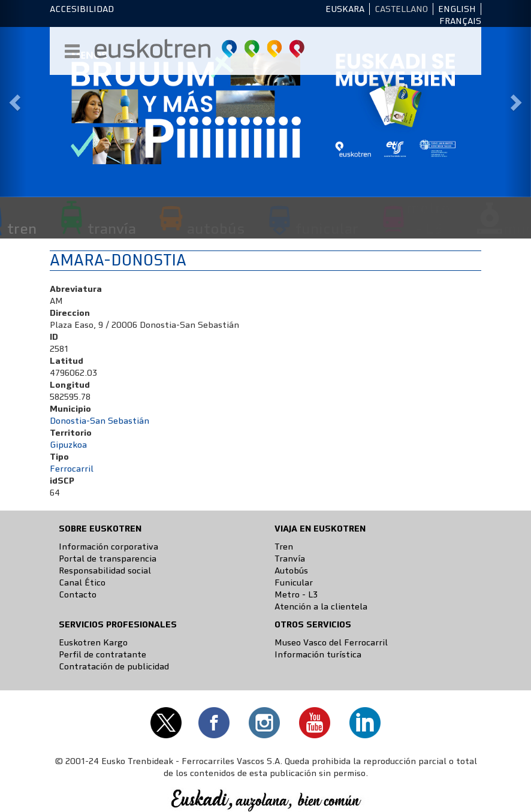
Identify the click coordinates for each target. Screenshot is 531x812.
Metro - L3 (296, 594)
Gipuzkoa (68, 445)
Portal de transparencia (108, 559)
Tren (284, 547)
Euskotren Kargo (93, 642)
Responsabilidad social (105, 570)
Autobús (291, 570)
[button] (13, 99)
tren (22, 228)
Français (460, 21)
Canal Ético (82, 582)
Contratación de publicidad (114, 666)
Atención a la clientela (321, 606)
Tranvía (290, 559)
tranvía (112, 228)
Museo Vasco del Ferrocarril (331, 642)
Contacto (78, 594)
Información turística (318, 654)
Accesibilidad (82, 9)
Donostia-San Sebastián (99, 421)
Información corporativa (108, 547)
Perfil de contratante (102, 654)
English (457, 9)
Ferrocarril (72, 469)
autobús (216, 228)
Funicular (294, 582)
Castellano (401, 9)
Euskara (345, 9)
